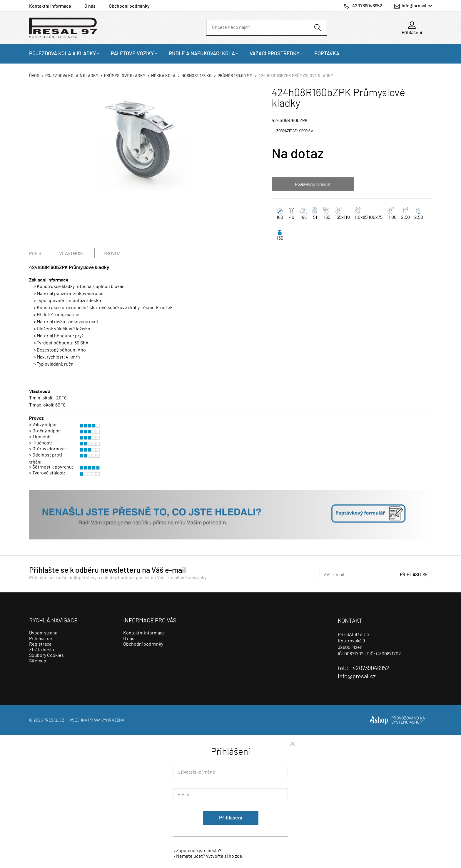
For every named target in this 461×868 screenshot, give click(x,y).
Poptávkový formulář (313, 184)
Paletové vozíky (132, 54)
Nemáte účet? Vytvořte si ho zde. (210, 856)
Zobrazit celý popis (293, 131)
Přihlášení (231, 818)
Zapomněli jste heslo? (199, 851)
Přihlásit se (414, 575)
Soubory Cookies (46, 655)
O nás (90, 6)
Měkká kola (163, 76)
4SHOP (416, 722)
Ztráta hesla (41, 650)
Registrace (40, 644)
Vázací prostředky (275, 54)
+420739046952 (366, 6)
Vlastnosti (72, 254)
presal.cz (54, 720)
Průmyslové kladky (125, 76)
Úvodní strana (43, 633)
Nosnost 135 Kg (197, 76)
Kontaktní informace (50, 6)
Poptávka (327, 54)
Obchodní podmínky (129, 6)
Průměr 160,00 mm (235, 76)
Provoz (112, 254)
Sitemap (38, 661)
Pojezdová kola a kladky (63, 54)
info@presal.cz (417, 6)
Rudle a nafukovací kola (202, 54)
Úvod (34, 76)
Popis (35, 254)
